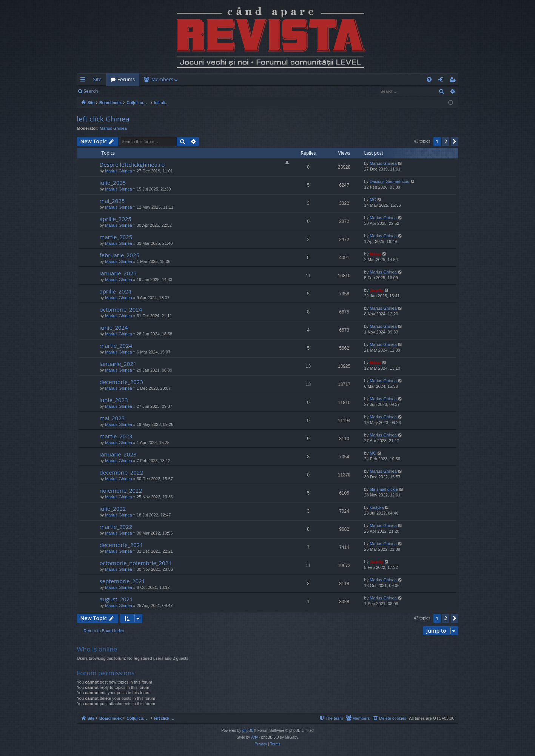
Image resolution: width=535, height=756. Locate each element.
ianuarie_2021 (118, 364)
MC (373, 200)
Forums (126, 79)
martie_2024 (116, 346)
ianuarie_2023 (118, 454)
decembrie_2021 (122, 545)
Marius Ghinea (113, 128)
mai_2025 (112, 201)
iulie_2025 (113, 183)
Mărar (375, 254)
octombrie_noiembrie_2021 (136, 563)
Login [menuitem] (442, 81)
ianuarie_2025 (118, 273)
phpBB (248, 731)
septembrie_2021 (123, 581)
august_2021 (116, 599)
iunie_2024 (114, 327)
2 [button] (446, 141)
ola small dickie (384, 489)
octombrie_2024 (121, 309)
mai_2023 (112, 418)
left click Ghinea (103, 119)
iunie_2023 (114, 400)
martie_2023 (116, 436)
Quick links (84, 81)
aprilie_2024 (116, 291)
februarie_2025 (120, 255)
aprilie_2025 (116, 219)
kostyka (377, 507)
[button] (455, 141)
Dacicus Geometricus (389, 181)
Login (114, 91)
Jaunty (376, 290)
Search (91, 91)
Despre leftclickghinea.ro (132, 164)
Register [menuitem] (454, 81)
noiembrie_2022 (121, 490)
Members (162, 79)
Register (140, 91)
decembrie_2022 (122, 472)
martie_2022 (116, 527)
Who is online (97, 649)
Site (97, 79)
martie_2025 (116, 237)
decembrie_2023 (122, 382)
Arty (254, 737)
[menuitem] (312, 79)
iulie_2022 (113, 509)
